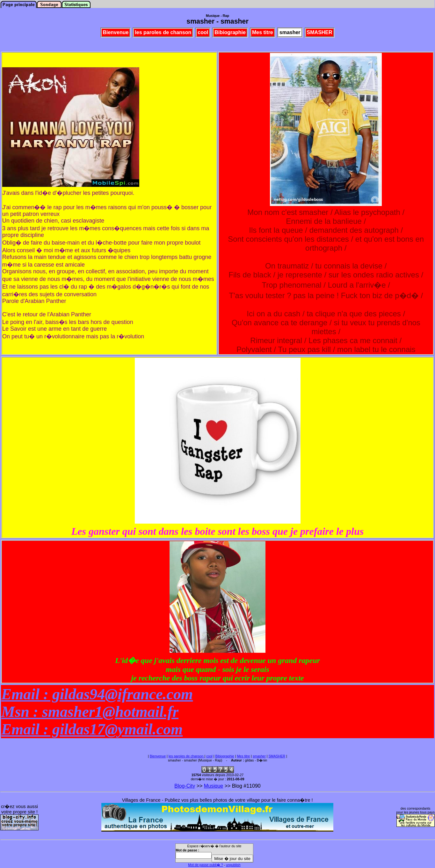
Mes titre (243, 756)
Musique (214, 786)
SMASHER (277, 756)
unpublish (233, 865)
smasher (259, 756)
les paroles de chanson (187, 756)
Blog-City (185, 786)
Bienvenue (158, 756)
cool (209, 756)
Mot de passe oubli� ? (205, 865)
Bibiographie (225, 756)
